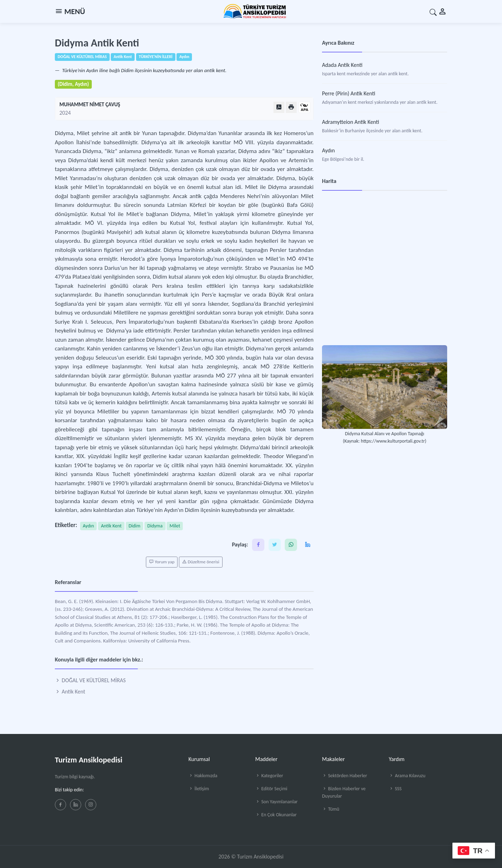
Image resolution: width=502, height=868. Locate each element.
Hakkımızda (203, 776)
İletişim (199, 789)
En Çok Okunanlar (276, 815)
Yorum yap (162, 562)
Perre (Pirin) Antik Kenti (349, 93)
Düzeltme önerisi (201, 562)
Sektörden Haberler (345, 776)
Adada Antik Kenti (342, 65)
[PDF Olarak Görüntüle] (279, 107)
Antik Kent (111, 526)
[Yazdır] (291, 107)
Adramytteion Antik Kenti (350, 122)
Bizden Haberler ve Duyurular (344, 792)
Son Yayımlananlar (276, 802)
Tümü (331, 809)
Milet (175, 526)
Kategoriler (269, 776)
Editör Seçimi (271, 789)
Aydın (89, 526)
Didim (135, 526)
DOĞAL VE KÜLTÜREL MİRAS (90, 680)
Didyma (155, 526)
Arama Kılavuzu (407, 776)
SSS (395, 789)
